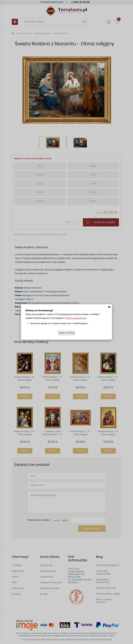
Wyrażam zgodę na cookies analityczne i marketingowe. (59, 324)
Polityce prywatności (76, 318)
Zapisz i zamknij (66, 333)
